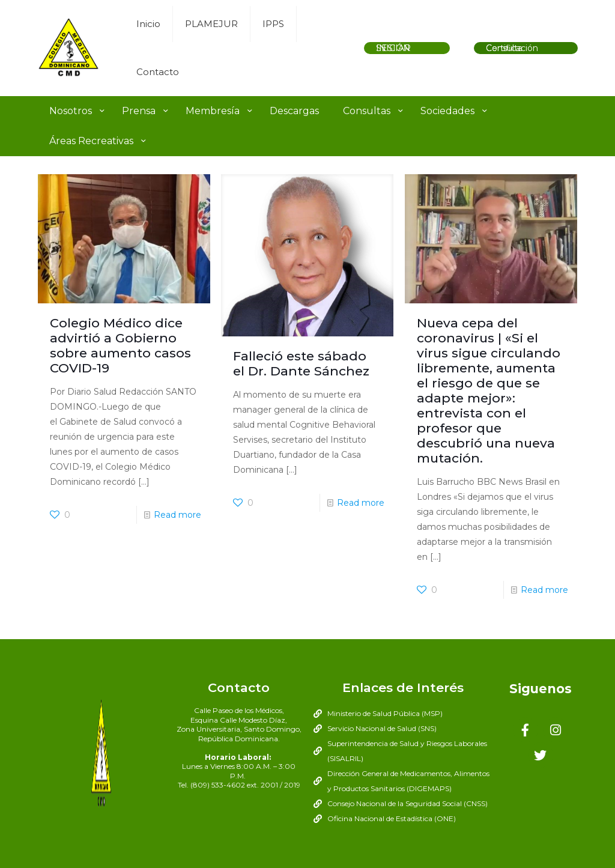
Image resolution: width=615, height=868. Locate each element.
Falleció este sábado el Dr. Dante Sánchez (301, 363)
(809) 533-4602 (218, 785)
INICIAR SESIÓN (393, 48)
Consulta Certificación (512, 48)
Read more (177, 515)
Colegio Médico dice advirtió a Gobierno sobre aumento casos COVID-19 (120, 345)
